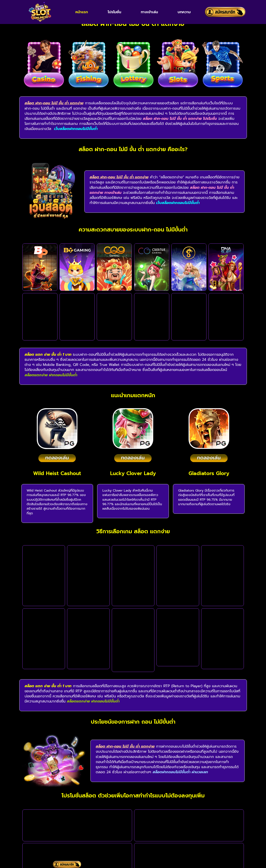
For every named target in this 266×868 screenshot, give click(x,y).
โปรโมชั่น (114, 12)
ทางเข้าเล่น (149, 12)
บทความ (184, 12)
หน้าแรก (82, 12)
